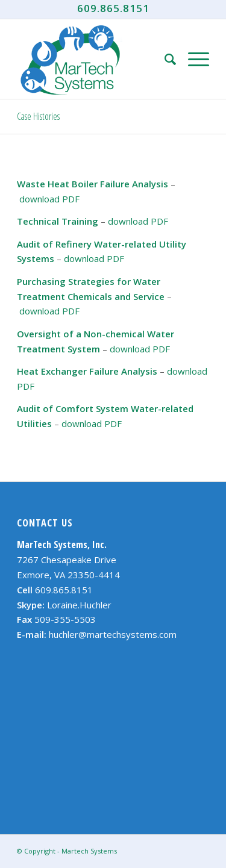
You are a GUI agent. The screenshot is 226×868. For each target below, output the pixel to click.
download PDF (49, 199)
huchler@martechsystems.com (113, 634)
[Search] (164, 59)
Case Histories (38, 116)
